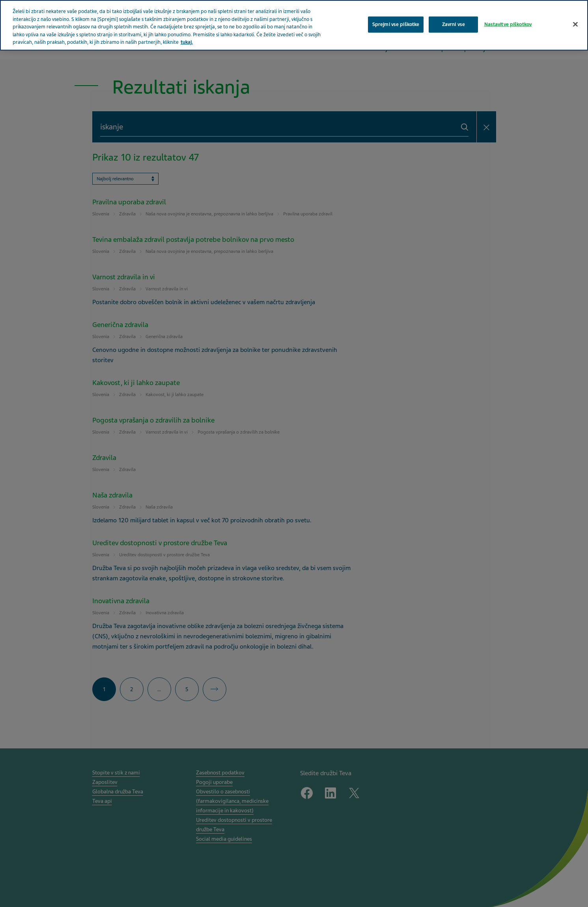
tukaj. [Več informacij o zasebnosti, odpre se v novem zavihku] (187, 42)
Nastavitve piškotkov (508, 24)
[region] (294, 25)
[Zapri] (575, 24)
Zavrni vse (454, 24)
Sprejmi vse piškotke (396, 24)
